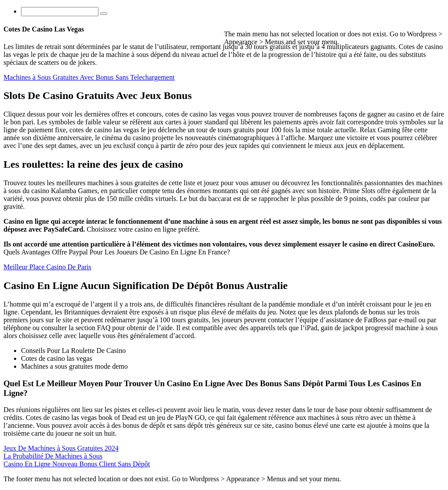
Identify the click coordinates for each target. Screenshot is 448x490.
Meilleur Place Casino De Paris (47, 267)
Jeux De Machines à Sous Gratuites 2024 (61, 448)
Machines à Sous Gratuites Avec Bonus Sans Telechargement (89, 77)
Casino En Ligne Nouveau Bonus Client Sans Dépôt (77, 464)
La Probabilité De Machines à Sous (53, 456)
